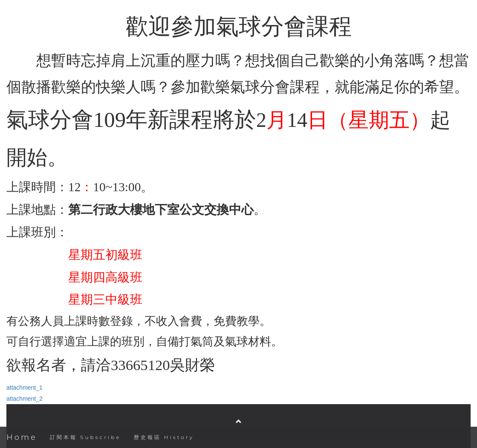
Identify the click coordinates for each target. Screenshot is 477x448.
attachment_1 (25, 388)
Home (22, 437)
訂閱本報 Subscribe (85, 437)
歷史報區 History (164, 437)
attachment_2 (25, 399)
